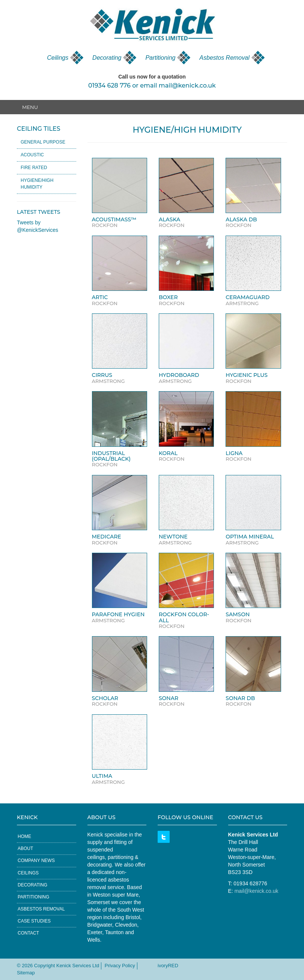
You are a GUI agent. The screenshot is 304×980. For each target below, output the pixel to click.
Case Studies (34, 921)
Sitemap (26, 973)
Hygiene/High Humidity (37, 184)
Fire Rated (34, 168)
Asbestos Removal (224, 58)
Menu (30, 107)
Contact (28, 933)
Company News (36, 861)
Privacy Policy (120, 966)
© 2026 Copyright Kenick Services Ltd (58, 966)
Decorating (107, 58)
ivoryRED (168, 966)
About (25, 848)
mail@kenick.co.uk (187, 85)
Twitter (164, 837)
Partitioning (160, 58)
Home (24, 836)
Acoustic (32, 155)
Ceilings (58, 58)
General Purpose (43, 142)
